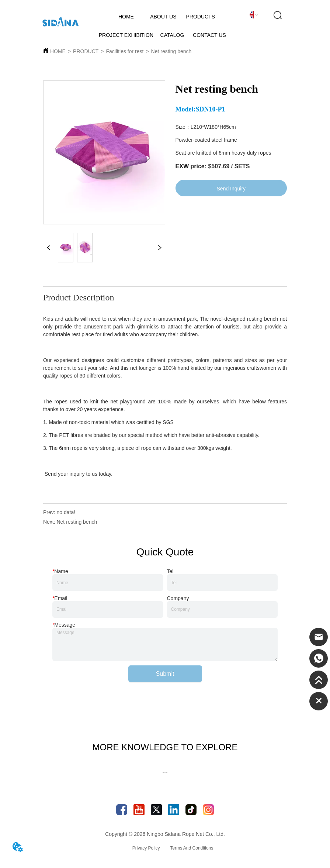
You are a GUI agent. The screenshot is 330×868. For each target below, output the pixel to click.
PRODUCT (86, 51)
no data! (66, 512)
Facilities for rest (125, 51)
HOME (58, 51)
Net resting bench (171, 51)
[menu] (165, 773)
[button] (165, 773)
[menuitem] (165, 773)
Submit (165, 674)
